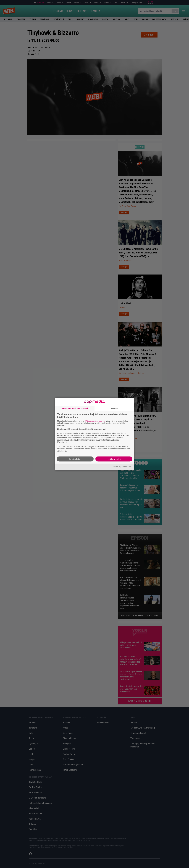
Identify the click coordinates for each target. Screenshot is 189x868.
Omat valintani (75, 459)
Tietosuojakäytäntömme (123, 467)
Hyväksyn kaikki (114, 459)
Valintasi (114, 409)
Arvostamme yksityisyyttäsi (75, 408)
